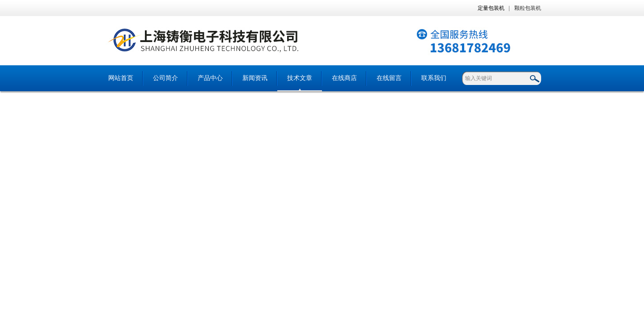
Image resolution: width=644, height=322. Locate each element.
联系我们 (434, 78)
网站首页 (121, 78)
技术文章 (300, 78)
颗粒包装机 (528, 8)
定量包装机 (491, 8)
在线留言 (389, 78)
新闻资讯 (255, 78)
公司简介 (165, 78)
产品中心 (210, 78)
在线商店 (344, 78)
